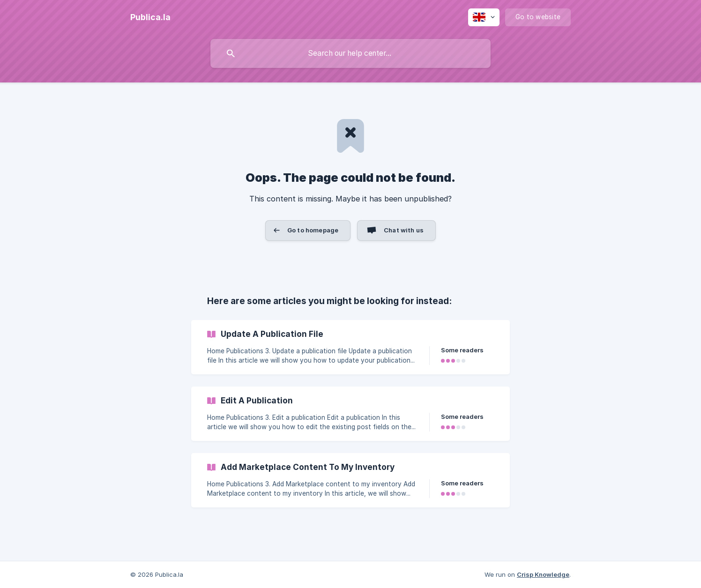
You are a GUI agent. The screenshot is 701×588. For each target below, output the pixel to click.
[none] (150, 17)
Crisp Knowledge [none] (543, 574)
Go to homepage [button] (313, 230)
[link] (350, 347)
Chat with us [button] (404, 230)
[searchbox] (350, 53)
